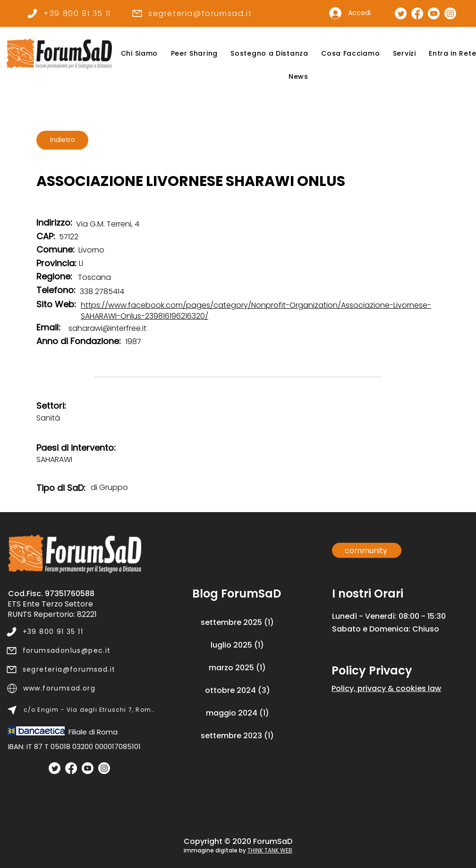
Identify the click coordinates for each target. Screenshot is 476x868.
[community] (367, 550)
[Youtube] (88, 768)
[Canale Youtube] (434, 13)
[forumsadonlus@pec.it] (81, 650)
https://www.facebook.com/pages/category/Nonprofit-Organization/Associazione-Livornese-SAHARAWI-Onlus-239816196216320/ (256, 310)
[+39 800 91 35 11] (69, 13)
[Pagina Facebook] (417, 13)
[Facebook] (71, 768)
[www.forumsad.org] (81, 688)
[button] (139, 54)
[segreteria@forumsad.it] (191, 13)
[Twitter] (55, 768)
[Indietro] (62, 140)
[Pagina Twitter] (401, 13)
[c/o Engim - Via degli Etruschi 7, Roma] (81, 710)
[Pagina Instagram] (450, 13)
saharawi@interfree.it (107, 328)
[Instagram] (104, 768)
